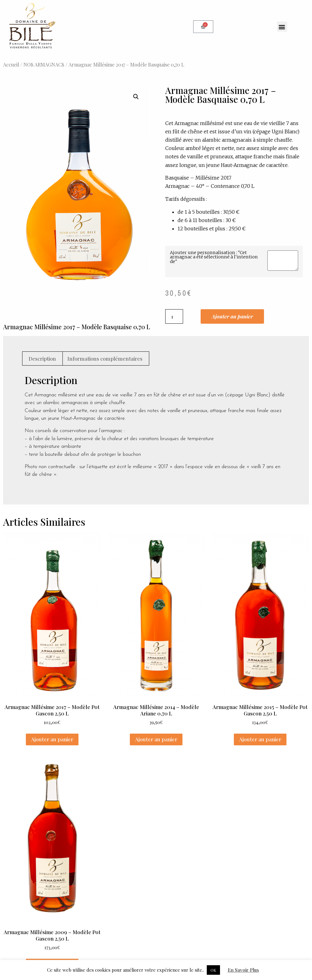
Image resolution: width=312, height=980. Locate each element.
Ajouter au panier (232, 316)
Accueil (11, 65)
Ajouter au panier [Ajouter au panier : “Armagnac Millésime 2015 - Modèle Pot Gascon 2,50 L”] (260, 739)
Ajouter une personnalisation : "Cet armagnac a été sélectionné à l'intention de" (214, 257)
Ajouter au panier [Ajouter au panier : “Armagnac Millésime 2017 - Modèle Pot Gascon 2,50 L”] (52, 739)
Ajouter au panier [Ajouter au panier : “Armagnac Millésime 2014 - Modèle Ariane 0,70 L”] (156, 739)
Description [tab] (42, 358)
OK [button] (213, 970)
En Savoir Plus (243, 970)
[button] (282, 27)
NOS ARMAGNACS (44, 65)
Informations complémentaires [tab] (105, 358)
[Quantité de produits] (174, 316)
